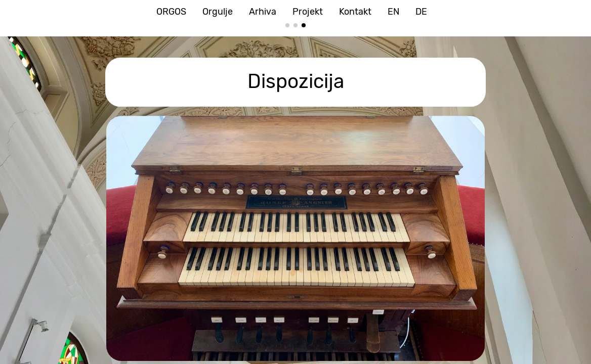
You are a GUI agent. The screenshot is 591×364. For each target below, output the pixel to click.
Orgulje (218, 12)
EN (393, 12)
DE (421, 12)
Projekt (308, 12)
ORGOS (171, 12)
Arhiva (263, 12)
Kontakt (355, 12)
